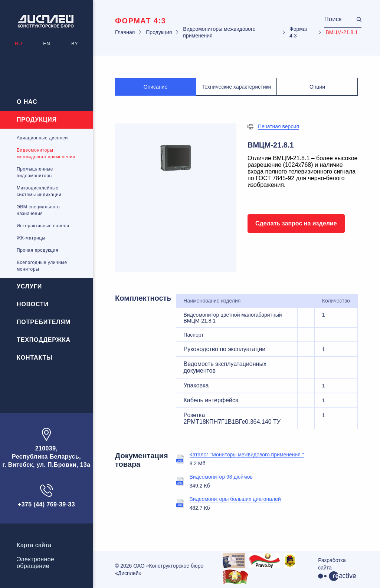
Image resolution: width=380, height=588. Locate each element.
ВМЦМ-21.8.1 (342, 32)
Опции (317, 87)
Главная (125, 32)
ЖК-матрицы (31, 238)
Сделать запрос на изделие (296, 223)
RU (18, 44)
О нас (27, 102)
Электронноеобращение (35, 563)
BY (75, 44)
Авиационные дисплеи (42, 138)
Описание (155, 87)
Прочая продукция (37, 250)
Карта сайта (34, 545)
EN (47, 44)
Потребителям (44, 322)
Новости (33, 304)
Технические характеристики (237, 87)
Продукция (37, 120)
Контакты (35, 358)
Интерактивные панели (43, 226)
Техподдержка (44, 340)
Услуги (29, 286)
